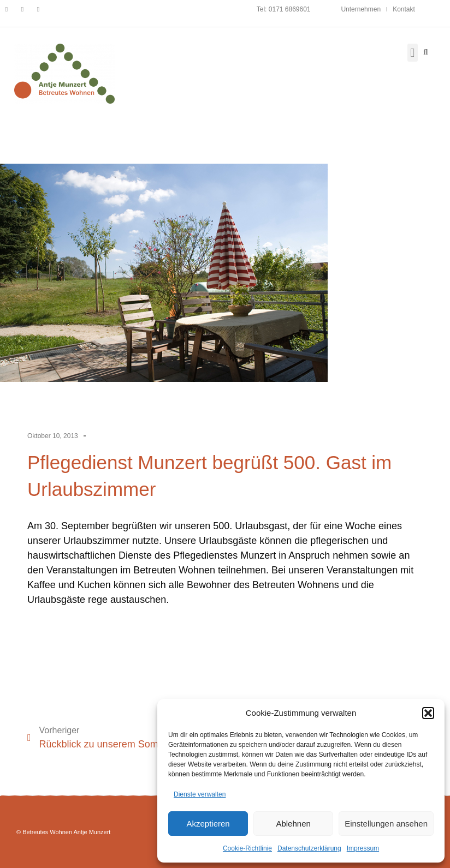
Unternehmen (361, 9)
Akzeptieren (208, 824)
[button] (428, 713)
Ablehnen (293, 824)
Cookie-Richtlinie (247, 848)
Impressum (363, 848)
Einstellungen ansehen (386, 824)
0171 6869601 (290, 9)
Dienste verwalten (200, 794)
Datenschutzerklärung (309, 848)
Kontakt (404, 9)
